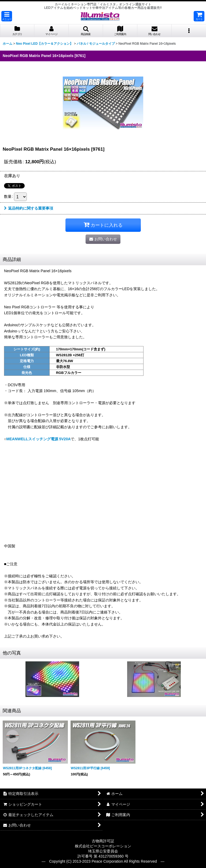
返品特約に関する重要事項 (29, 208)
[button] (7, 16)
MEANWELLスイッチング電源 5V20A (38, 439)
